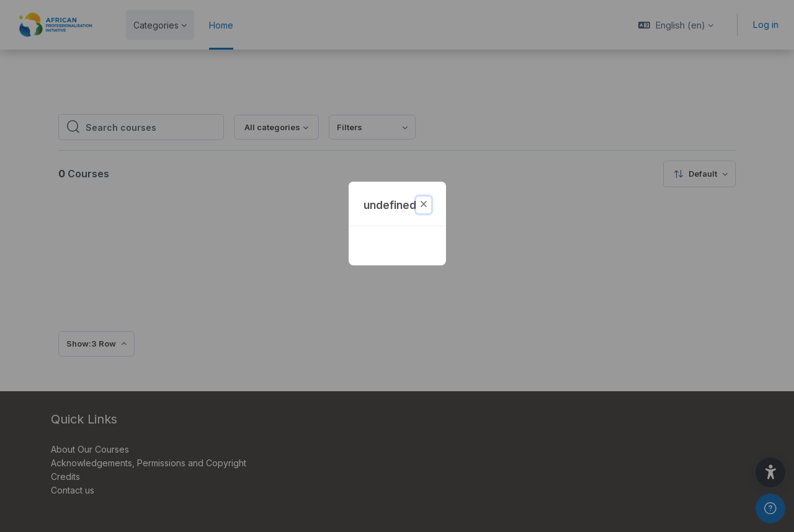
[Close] (424, 205)
